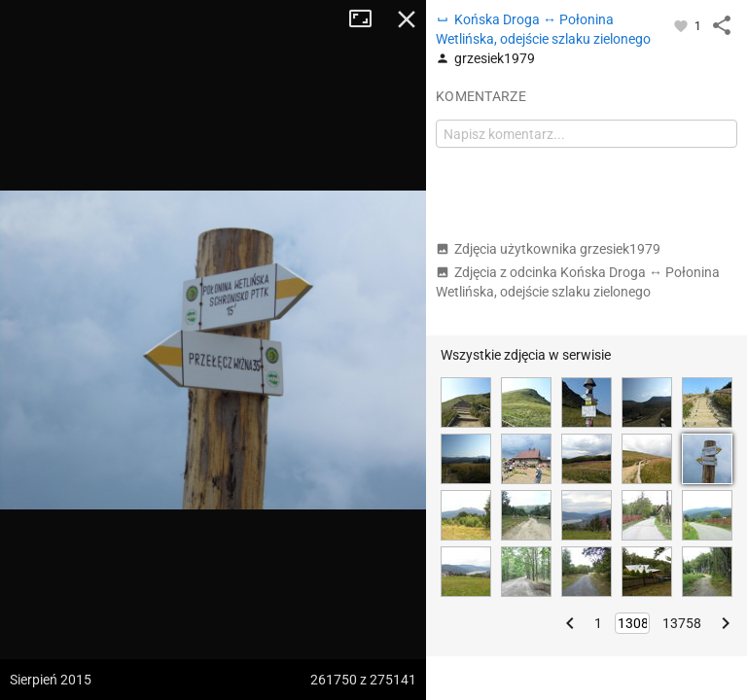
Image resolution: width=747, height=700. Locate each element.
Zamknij (407, 19)
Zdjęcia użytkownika (548, 249)
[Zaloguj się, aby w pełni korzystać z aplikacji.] (682, 25)
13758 (682, 623)
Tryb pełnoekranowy (368, 19)
